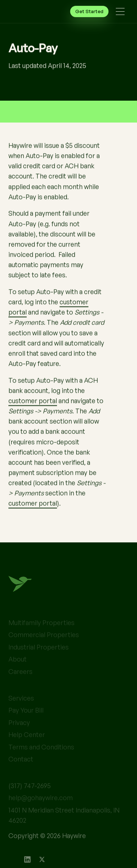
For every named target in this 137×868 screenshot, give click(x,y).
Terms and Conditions (41, 758)
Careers (20, 682)
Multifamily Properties (41, 633)
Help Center (27, 746)
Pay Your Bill (26, 721)
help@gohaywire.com (41, 809)
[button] (120, 11)
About (18, 670)
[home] (23, 12)
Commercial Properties (44, 646)
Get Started (89, 11)
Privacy (19, 733)
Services (21, 709)
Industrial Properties (39, 658)
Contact (21, 770)
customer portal (33, 400)
